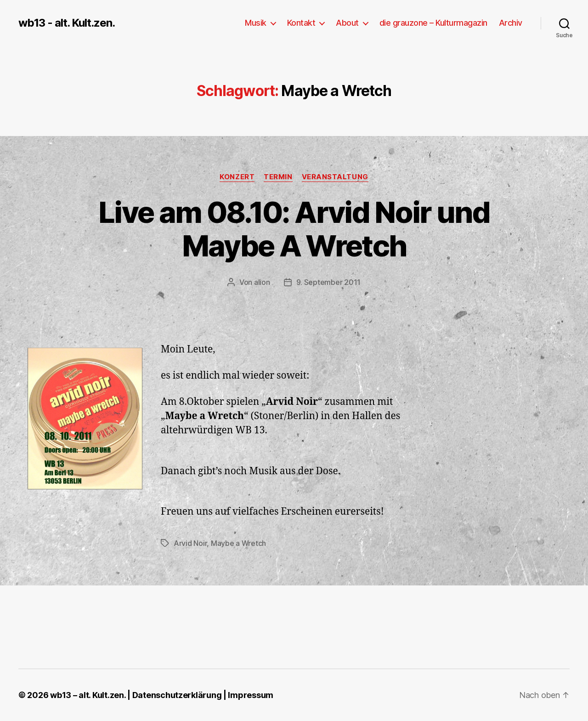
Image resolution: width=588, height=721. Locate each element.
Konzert (237, 177)
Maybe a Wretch (238, 543)
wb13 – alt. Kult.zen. (88, 695)
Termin (278, 177)
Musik (256, 23)
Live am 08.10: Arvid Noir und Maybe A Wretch (294, 229)
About (347, 23)
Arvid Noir (190, 543)
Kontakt (301, 23)
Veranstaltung (335, 177)
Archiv (511, 23)
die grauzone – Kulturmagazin (433, 23)
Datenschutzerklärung (177, 695)
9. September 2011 (328, 282)
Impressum (251, 695)
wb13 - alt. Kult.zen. (67, 23)
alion (262, 282)
